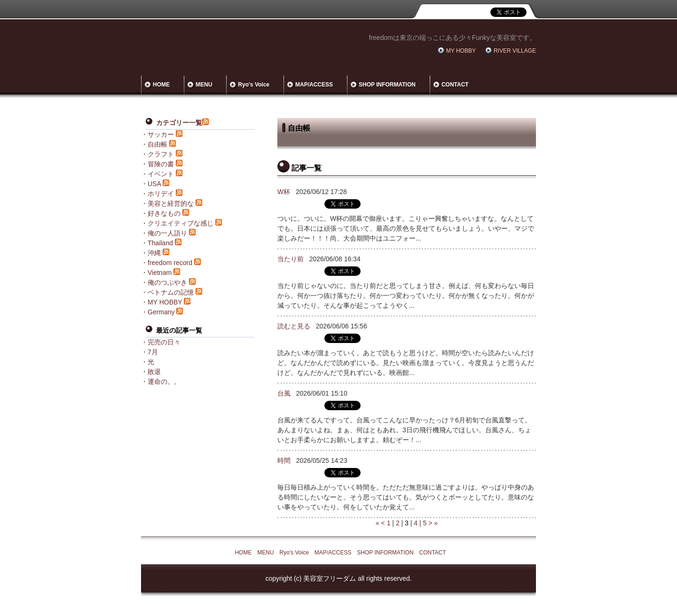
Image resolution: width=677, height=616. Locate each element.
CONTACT (455, 85)
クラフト (161, 154)
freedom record (170, 263)
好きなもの (164, 213)
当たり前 (291, 259)
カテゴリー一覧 (179, 123)
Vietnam (160, 273)
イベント (161, 174)
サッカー (161, 134)
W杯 (284, 192)
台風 (284, 393)
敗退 (154, 372)
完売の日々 (164, 342)
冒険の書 (161, 164)
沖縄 (154, 253)
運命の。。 (164, 382)
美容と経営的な (171, 203)
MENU (204, 85)
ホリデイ (161, 194)
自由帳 (157, 144)
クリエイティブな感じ (181, 223)
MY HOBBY (461, 51)
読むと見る (294, 326)
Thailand (160, 243)
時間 (284, 460)
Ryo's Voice (254, 85)
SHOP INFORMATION (387, 85)
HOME (161, 85)
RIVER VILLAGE (515, 51)
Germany (161, 312)
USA (154, 184)
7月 (153, 352)
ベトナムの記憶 (171, 292)
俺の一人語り (167, 233)
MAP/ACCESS (314, 85)
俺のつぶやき (167, 282)
